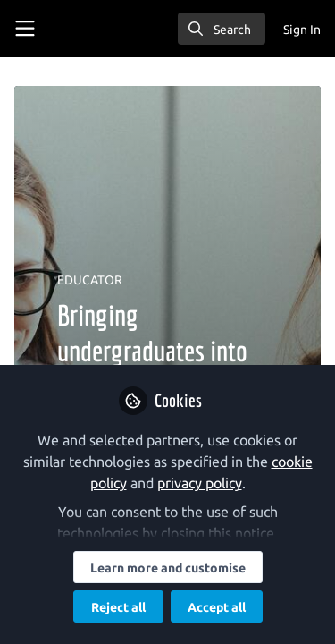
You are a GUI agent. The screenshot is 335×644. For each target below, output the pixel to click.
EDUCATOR (90, 280)
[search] (222, 29)
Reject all (118, 607)
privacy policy (200, 483)
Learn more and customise (168, 568)
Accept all (217, 607)
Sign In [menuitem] (302, 30)
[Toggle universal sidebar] (25, 29)
